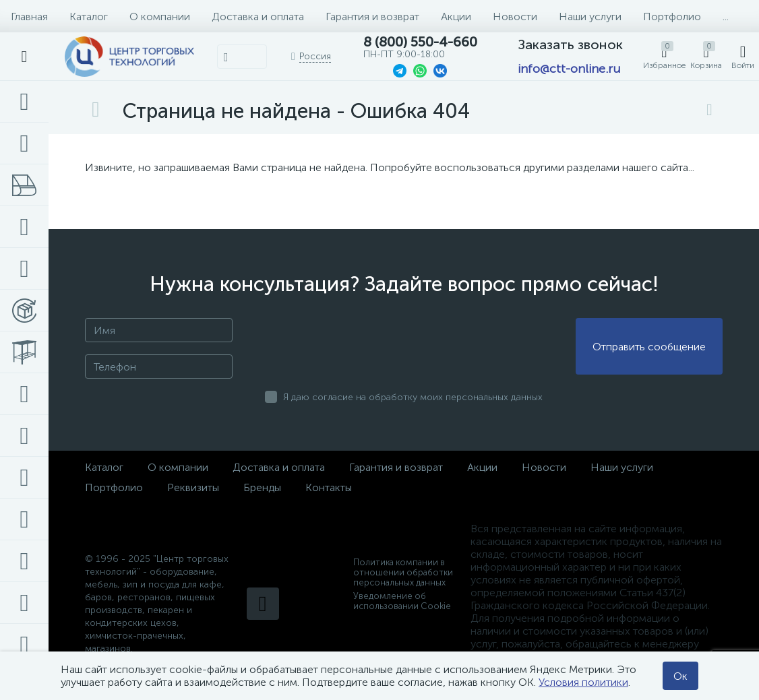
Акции (456, 17)
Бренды (262, 487)
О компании (160, 17)
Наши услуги (590, 17)
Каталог (89, 17)
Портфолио (672, 17)
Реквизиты (193, 487)
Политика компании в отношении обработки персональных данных (403, 572)
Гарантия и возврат (372, 17)
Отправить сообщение (649, 347)
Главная (29, 17)
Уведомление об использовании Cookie (402, 601)
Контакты (329, 487)
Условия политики (583, 682)
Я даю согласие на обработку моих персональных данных (413, 397)
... (726, 17)
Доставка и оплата (258, 17)
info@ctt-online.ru (569, 69)
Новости (515, 17)
